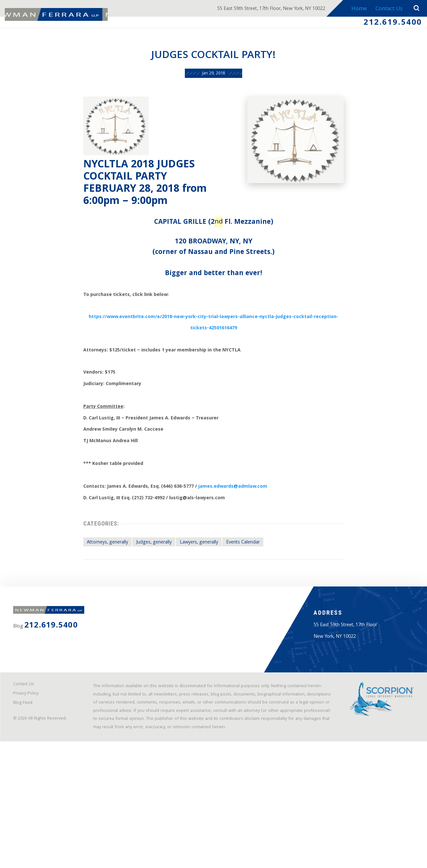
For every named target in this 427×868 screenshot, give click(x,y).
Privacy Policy (30, 802)
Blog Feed (26, 813)
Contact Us (387, 9)
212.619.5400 (387, 24)
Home (356, 9)
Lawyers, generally (199, 613)
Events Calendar (251, 613)
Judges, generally (145, 613)
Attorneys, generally (89, 613)
